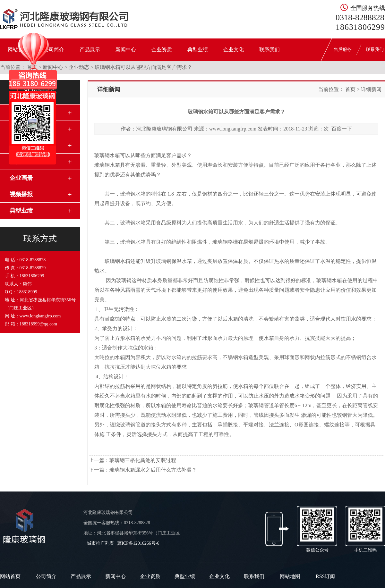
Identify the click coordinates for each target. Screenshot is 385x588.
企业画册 (21, 178)
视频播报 (21, 194)
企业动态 (79, 67)
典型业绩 (198, 50)
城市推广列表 (100, 543)
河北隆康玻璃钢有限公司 (164, 129)
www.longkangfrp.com (233, 129)
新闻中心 (126, 50)
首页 (350, 89)
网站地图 (290, 576)
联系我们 (269, 50)
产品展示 (90, 50)
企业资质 (162, 50)
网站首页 (10, 576)
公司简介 (46, 576)
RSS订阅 (325, 576)
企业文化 (234, 50)
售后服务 (343, 50)
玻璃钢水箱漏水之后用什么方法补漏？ (153, 470)
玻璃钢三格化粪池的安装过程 (143, 460)
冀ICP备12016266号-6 (138, 543)
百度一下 (342, 129)
